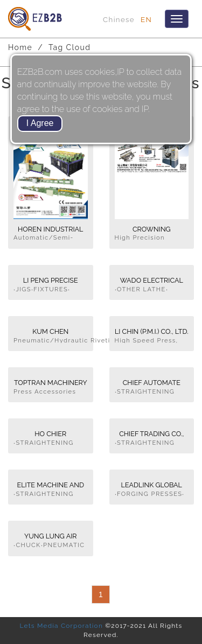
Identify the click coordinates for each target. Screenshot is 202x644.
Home (20, 47)
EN (146, 19)
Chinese (119, 19)
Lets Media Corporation (61, 626)
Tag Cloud (69, 47)
